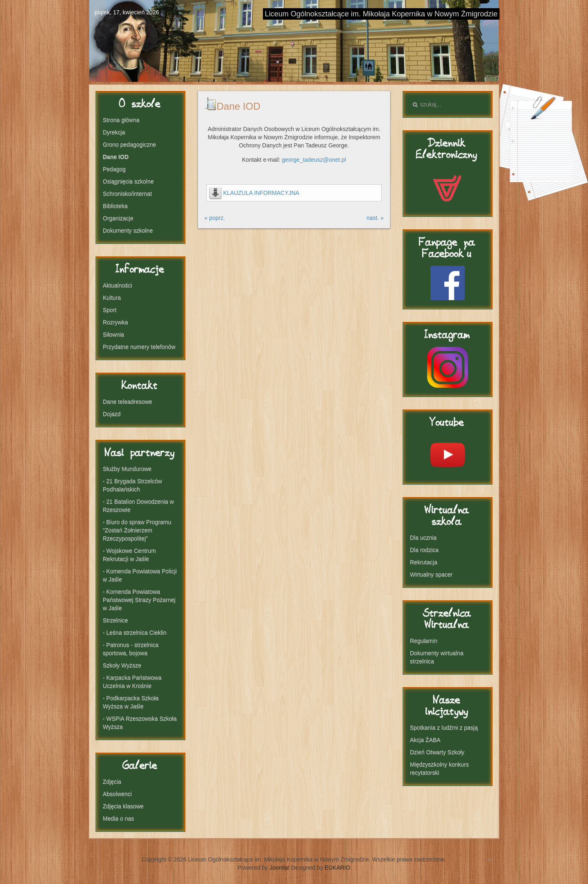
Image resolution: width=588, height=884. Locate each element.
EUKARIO (338, 868)
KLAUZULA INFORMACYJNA (261, 193)
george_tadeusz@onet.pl (314, 160)
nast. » (375, 218)
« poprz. (215, 218)
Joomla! (279, 868)
